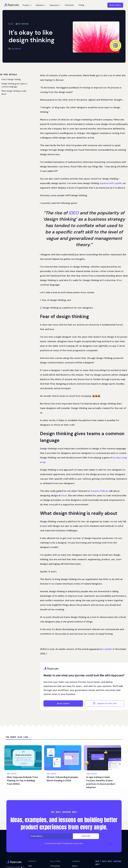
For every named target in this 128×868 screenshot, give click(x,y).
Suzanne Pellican (99, 491)
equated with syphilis (111, 183)
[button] (27, 5)
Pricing (81, 5)
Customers (69, 5)
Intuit (64, 495)
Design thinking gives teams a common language (14, 85)
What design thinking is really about (14, 92)
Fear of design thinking (11, 79)
